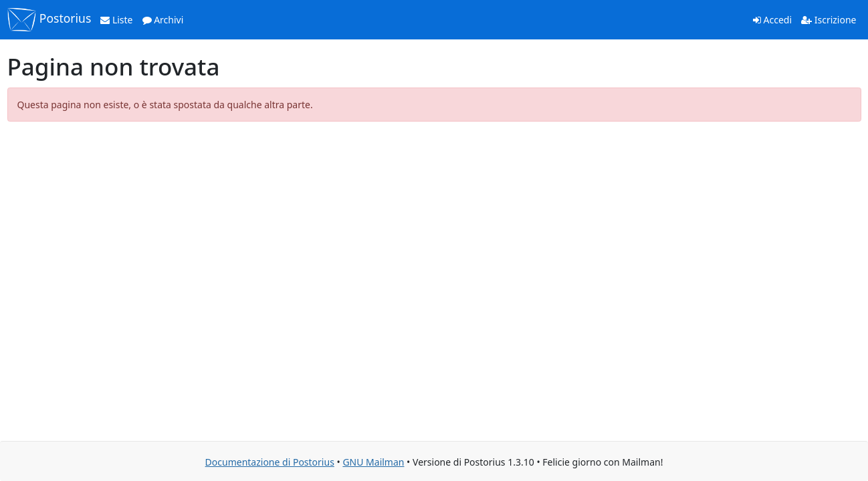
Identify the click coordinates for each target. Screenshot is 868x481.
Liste (116, 20)
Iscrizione (829, 20)
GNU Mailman (373, 462)
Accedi (772, 20)
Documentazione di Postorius (270, 462)
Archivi (163, 20)
